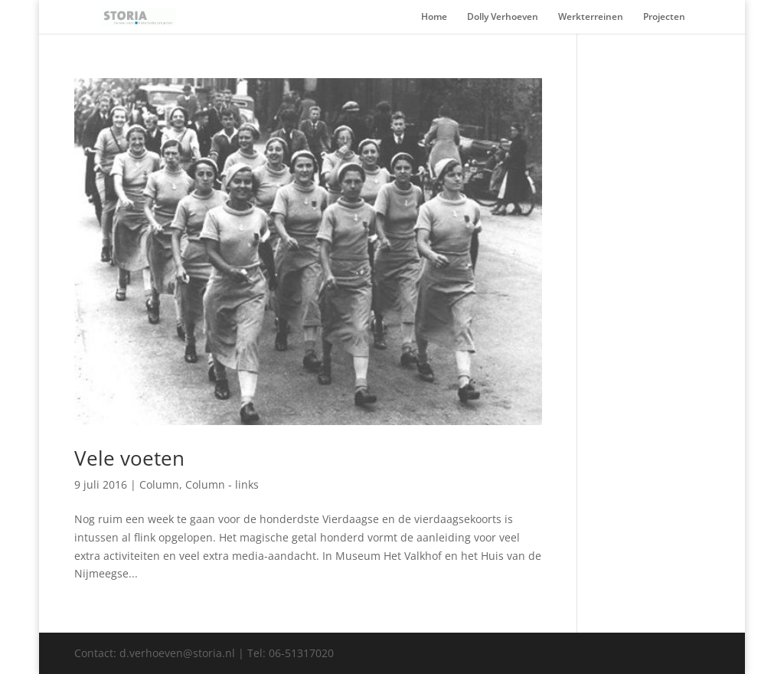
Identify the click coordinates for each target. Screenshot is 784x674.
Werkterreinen (591, 17)
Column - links (222, 484)
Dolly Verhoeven (503, 17)
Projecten (664, 17)
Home (434, 17)
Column (159, 484)
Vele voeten (129, 458)
